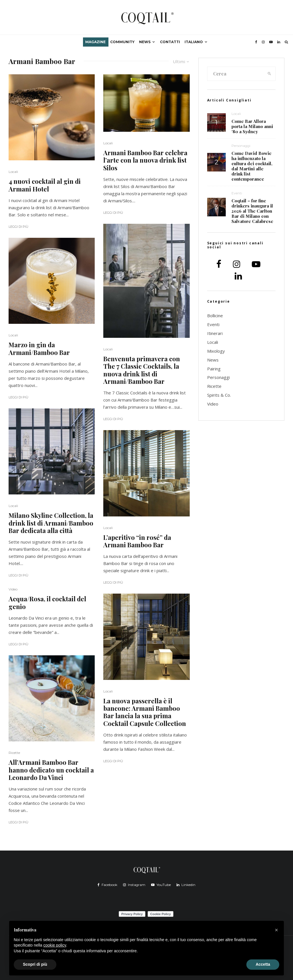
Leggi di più (18, 227)
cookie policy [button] (55, 945)
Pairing (214, 369)
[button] (276, 930)
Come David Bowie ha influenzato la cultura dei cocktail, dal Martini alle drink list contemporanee (252, 166)
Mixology (216, 351)
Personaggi (241, 146)
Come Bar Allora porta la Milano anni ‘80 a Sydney (252, 126)
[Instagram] (263, 42)
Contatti (170, 42)
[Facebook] (256, 42)
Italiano (194, 42)
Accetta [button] (263, 964)
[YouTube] (271, 42)
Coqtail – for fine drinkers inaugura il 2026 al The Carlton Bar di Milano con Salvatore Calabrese (252, 211)
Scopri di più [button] (35, 964)
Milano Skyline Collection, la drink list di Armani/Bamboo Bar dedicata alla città (51, 523)
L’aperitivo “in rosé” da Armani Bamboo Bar (137, 541)
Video (13, 589)
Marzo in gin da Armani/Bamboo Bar (39, 349)
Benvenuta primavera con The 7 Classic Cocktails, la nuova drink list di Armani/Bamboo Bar (142, 370)
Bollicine (215, 316)
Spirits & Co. (219, 395)
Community (122, 42)
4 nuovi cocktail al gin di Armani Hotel (45, 185)
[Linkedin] (279, 42)
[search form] (236, 74)
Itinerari (215, 333)
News (145, 42)
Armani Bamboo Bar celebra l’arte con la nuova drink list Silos (145, 160)
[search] (269, 74)
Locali (13, 172)
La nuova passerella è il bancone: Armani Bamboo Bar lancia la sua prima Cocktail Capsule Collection (145, 712)
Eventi (237, 193)
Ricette (14, 753)
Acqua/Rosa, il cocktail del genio (47, 603)
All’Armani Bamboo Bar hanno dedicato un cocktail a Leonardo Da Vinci (51, 770)
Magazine (95, 42)
